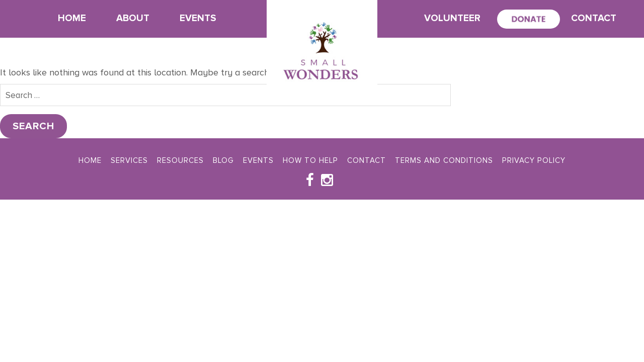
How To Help (310, 160)
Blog (223, 160)
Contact (594, 18)
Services (129, 160)
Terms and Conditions (444, 160)
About (133, 18)
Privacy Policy (534, 160)
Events (198, 18)
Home (72, 18)
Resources (180, 160)
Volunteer (452, 18)
